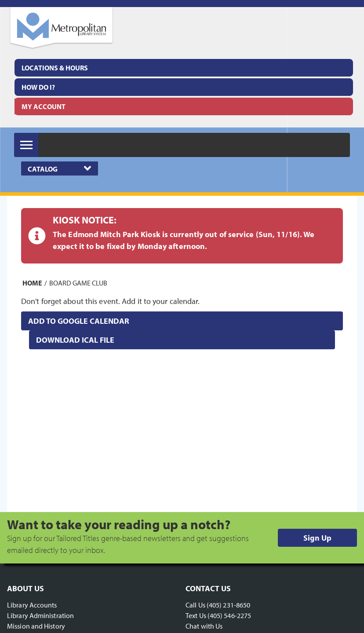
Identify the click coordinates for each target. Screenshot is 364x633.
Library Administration (40, 615)
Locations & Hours (55, 68)
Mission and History (36, 626)
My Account (44, 106)
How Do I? (38, 87)
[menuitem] (184, 68)
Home (32, 283)
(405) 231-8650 (228, 605)
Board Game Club (78, 283)
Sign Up (317, 538)
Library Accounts (32, 605)
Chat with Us (204, 626)
